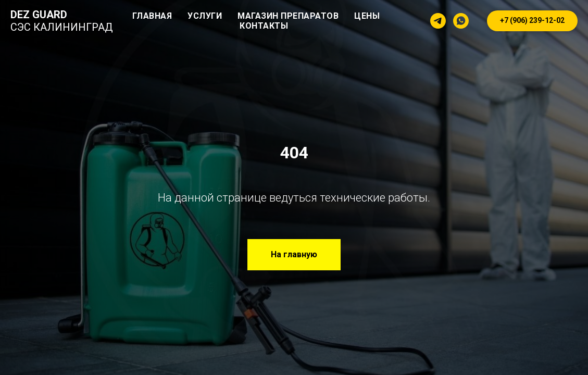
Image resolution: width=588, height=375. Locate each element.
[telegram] (438, 21)
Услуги (205, 16)
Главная (152, 16)
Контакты (264, 26)
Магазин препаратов (288, 16)
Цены (367, 16)
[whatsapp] (461, 21)
